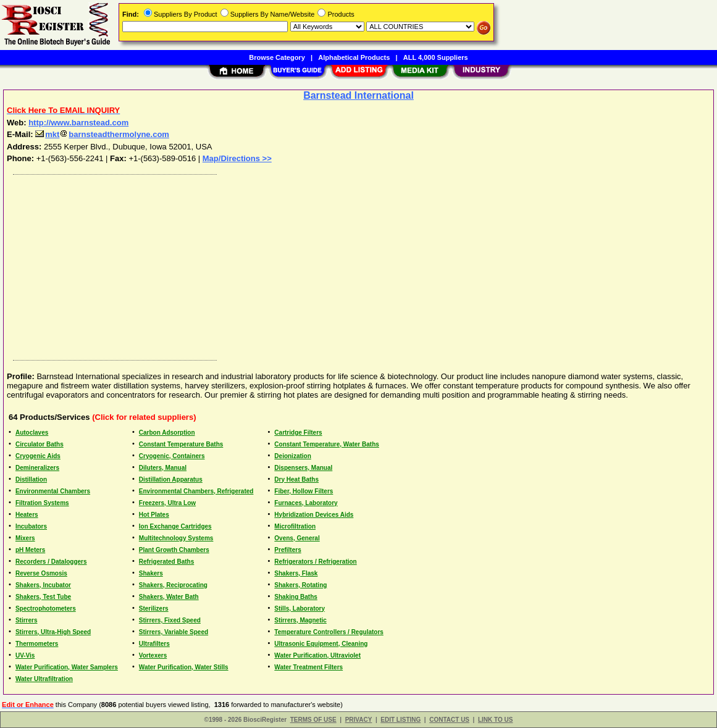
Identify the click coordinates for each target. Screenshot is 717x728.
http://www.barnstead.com (78, 123)
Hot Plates (154, 515)
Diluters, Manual (163, 468)
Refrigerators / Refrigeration (315, 562)
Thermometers (37, 644)
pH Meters (30, 550)
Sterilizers (154, 609)
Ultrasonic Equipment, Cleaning (321, 644)
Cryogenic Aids (38, 456)
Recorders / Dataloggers (51, 562)
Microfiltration (295, 526)
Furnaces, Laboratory (306, 503)
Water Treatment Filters (308, 667)
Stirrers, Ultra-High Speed (53, 632)
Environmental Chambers (53, 491)
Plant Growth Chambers (174, 550)
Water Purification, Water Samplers (67, 667)
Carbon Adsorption (167, 433)
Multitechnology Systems (176, 538)
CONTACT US (449, 720)
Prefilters (287, 550)
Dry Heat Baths (296, 479)
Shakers (151, 573)
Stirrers (27, 620)
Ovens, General (297, 538)
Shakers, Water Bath (169, 597)
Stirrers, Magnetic (300, 620)
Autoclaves (32, 433)
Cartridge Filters (298, 433)
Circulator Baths (40, 444)
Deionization (292, 456)
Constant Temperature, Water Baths (326, 444)
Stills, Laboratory (300, 609)
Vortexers (153, 655)
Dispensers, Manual (303, 468)
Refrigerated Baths (166, 562)
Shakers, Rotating (300, 585)
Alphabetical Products (354, 57)
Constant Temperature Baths (181, 444)
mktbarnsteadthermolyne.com (102, 134)
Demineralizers (37, 468)
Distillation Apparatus (171, 479)
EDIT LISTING (400, 720)
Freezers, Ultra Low (167, 503)
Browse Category (277, 57)
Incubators (31, 526)
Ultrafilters (154, 644)
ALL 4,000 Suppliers (436, 57)
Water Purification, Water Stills (184, 667)
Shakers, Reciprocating (173, 585)
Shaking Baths (296, 597)
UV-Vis (25, 655)
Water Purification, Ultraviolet (317, 655)
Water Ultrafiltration (44, 679)
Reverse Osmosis (41, 573)
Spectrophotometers (46, 609)
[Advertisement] (359, 264)
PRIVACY (359, 720)
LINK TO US (495, 720)
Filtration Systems (42, 503)
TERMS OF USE (313, 720)
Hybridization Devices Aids (314, 515)
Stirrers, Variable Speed (174, 632)
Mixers (25, 538)
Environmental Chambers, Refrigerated (196, 491)
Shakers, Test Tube (43, 597)
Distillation (31, 479)
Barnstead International (358, 95)
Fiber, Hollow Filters (304, 491)
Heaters (27, 515)
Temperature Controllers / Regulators (329, 632)
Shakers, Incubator (43, 585)
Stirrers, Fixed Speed (170, 620)
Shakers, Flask (296, 573)
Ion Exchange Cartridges (175, 526)
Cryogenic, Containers (172, 456)
